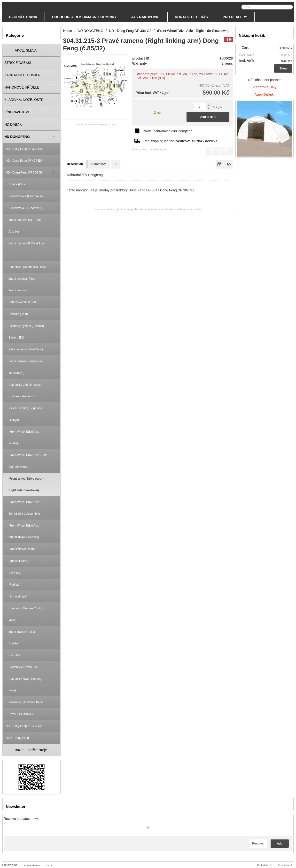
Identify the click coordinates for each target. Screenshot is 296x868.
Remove (258, 844)
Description (75, 164)
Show (283, 68)
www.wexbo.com (32, 865)
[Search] (290, 7)
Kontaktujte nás (265, 865)
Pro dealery (283, 865)
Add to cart (208, 117)
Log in (49, 865)
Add (280, 844)
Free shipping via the (180, 141)
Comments (99, 164)
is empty (285, 47)
